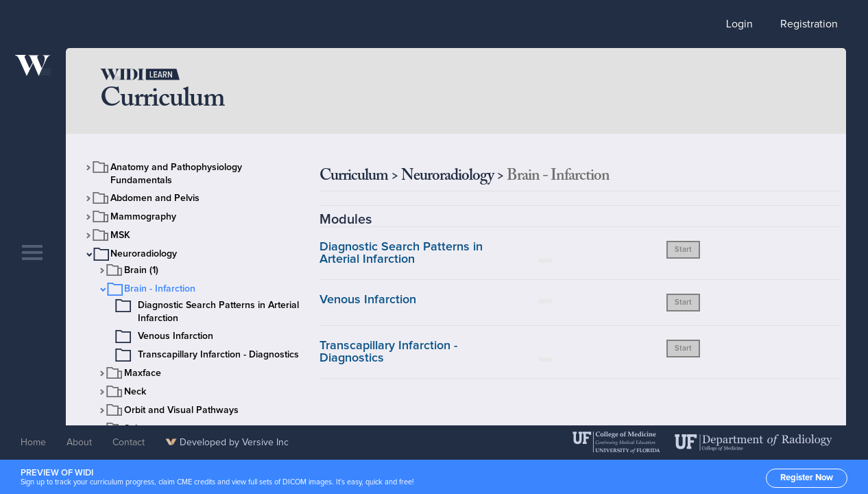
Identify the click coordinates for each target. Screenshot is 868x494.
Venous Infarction (176, 336)
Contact (129, 443)
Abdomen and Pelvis (155, 198)
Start (683, 250)
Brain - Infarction (160, 289)
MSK (120, 235)
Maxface (143, 373)
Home (33, 443)
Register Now (807, 478)
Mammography (143, 217)
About (79, 443)
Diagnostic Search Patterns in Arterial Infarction (218, 312)
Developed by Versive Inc (227, 443)
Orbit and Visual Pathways (181, 410)
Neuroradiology (144, 254)
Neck (135, 392)
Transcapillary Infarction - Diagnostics (218, 355)
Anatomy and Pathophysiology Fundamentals (176, 174)
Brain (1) (141, 270)
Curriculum (354, 176)
